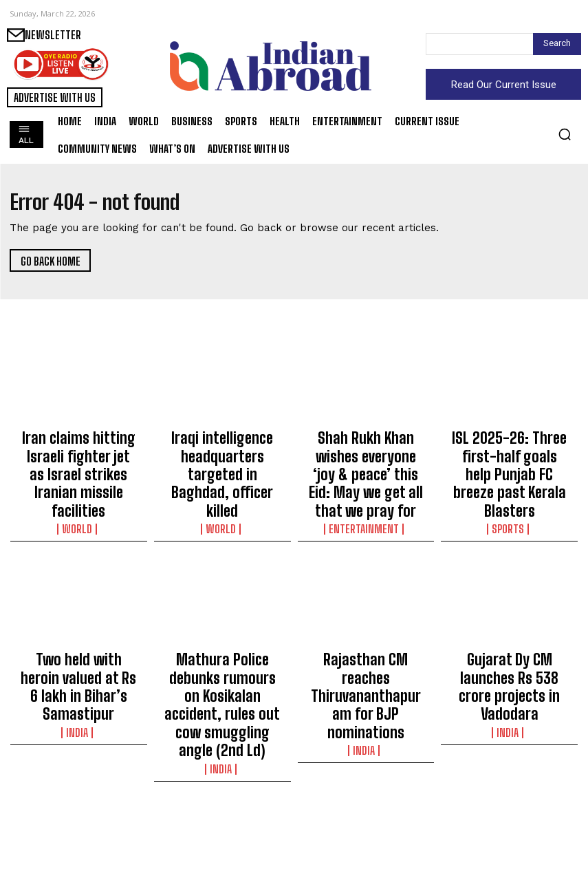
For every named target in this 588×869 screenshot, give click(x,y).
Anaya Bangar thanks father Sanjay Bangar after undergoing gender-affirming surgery (366, 811)
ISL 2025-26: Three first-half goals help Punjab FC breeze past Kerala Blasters (509, 453)
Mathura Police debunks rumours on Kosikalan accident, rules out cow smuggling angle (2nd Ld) (222, 632)
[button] (565, 134)
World (79, 486)
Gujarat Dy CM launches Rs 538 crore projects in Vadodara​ (510, 625)
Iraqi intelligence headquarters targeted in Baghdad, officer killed (222, 447)
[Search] (557, 44)
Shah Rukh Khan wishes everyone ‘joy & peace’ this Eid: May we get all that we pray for (366, 453)
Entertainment (366, 486)
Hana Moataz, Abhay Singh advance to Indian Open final (509, 804)
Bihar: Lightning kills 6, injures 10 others (79, 798)
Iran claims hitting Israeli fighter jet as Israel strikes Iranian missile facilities (79, 453)
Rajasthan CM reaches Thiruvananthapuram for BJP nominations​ (366, 625)
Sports (510, 486)
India (79, 652)
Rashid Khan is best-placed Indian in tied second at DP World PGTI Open (222, 811)
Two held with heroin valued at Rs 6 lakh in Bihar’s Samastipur (78, 625)
